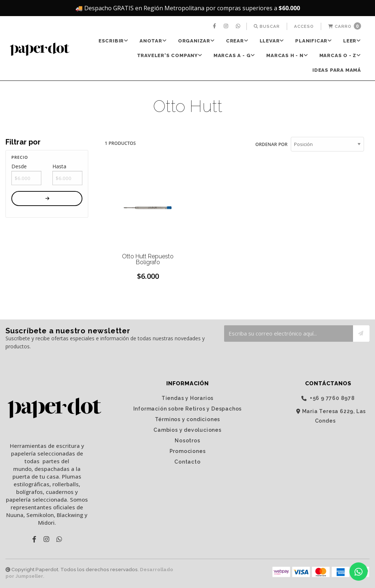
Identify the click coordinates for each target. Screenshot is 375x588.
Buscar (267, 26)
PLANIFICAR (314, 41)
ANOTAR (153, 41)
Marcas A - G (234, 55)
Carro (345, 26)
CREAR (237, 41)
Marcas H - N (287, 55)
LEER (352, 41)
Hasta (59, 166)
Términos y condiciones (188, 419)
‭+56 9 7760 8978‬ (328, 398)
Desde (19, 166)
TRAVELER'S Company (170, 55)
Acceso (304, 26)
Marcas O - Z (340, 55)
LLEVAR (272, 41)
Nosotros (187, 440)
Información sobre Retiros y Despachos (188, 408)
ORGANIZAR (196, 41)
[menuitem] (215, 26)
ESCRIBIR (114, 41)
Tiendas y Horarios (187, 398)
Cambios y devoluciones (187, 430)
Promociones (188, 451)
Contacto (187, 461)
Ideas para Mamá (337, 70)
